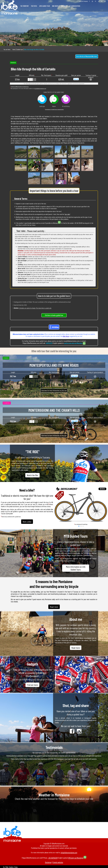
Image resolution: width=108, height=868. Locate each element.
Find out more (32, 685)
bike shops (66, 336)
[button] (79, 526)
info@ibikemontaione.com (69, 852)
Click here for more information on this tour (54, 390)
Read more (54, 607)
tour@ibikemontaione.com (40, 89)
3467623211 (49, 343)
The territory (24, 6)
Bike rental (55, 6)
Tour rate (76, 79)
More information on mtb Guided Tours (76, 568)
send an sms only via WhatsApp (73, 343)
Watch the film (32, 475)
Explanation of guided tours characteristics (54, 109)
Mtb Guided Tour (45, 6)
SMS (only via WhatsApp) (76, 858)
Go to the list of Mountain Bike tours (87, 56)
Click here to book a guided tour (54, 315)
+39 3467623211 (53, 858)
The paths (34, 6)
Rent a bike (27, 522)
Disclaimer (48, 862)
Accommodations (75, 6)
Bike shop (64, 6)
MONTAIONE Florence (54, 810)
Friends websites (58, 862)
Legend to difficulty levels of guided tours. (20, 87)
